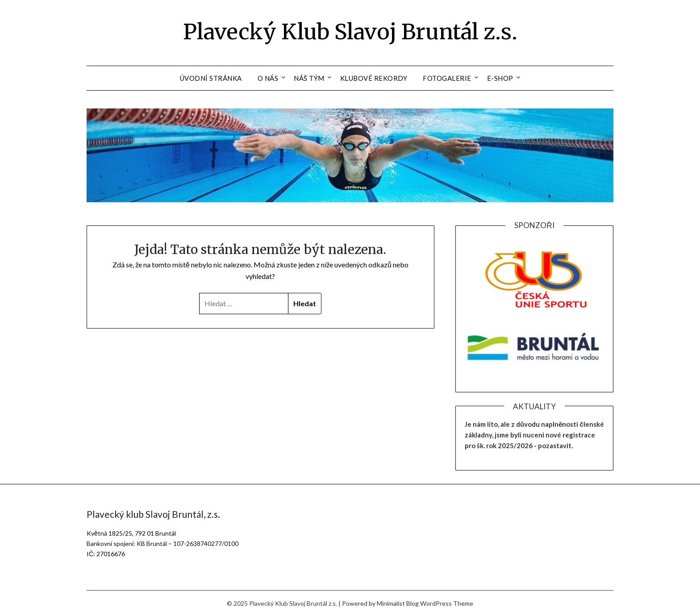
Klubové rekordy (374, 78)
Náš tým (309, 78)
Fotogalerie (447, 78)
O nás (268, 78)
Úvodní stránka (211, 78)
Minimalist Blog (398, 603)
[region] (534, 279)
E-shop (500, 78)
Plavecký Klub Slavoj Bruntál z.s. (350, 32)
